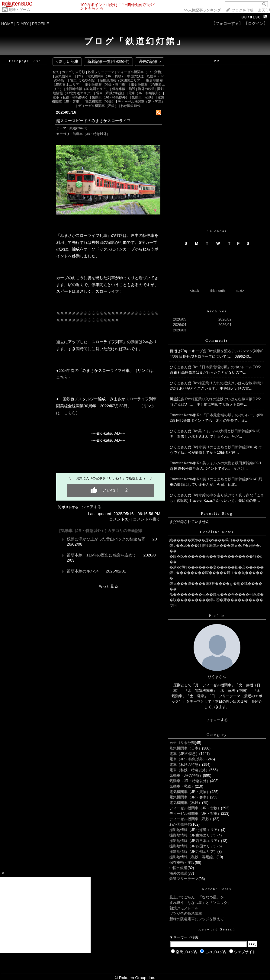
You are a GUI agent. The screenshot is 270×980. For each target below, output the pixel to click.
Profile (217, 616)
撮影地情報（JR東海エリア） (193, 835)
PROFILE (41, 24)
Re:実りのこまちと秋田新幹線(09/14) (228, 479)
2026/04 (180, 325)
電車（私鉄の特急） (111, 93)
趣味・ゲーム (19, 10)
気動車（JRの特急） (186, 775)
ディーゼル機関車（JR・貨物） (141, 72)
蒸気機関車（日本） (70, 76)
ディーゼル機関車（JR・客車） (141, 102)
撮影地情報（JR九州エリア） (87, 89)
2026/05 (180, 319)
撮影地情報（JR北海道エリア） (195, 830)
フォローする (217, 720)
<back (194, 291)
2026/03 (180, 330)
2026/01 (225, 325)
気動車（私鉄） (143, 97)
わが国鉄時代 (130, 106)
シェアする (92, 507)
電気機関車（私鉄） (100, 102)
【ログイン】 (256, 23)
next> (240, 291)
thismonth (217, 291)
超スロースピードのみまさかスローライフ (93, 121)
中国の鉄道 (135, 76)
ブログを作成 (243, 10)
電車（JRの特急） (84, 80)
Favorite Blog (217, 514)
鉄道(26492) (78, 128)
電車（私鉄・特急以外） (71, 97)
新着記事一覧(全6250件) (108, 61)
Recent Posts (217, 889)
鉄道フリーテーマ (101, 72)
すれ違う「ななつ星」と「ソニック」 (200, 903)
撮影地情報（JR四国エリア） (122, 80)
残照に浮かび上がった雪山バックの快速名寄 (106, 539)
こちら (62, 377)
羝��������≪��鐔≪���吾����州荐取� (217, 595)
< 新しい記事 (67, 61)
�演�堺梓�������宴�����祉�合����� (217, 567)
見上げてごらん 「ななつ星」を (197, 897)
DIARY (23, 24)
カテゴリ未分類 (74, 72)
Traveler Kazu (181, 415)
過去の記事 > (150, 61)
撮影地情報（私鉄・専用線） (107, 85)
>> (202, 10)
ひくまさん (179, 367)
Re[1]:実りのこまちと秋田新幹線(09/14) (225, 447)
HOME (7, 24)
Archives (217, 311)
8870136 (251, 17)
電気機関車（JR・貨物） (106, 76)
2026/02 (225, 319)
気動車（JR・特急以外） (110, 97)
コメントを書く (147, 519)
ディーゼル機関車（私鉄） (98, 106)
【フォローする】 (227, 23)
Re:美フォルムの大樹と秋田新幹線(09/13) (227, 431)
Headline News (217, 532)
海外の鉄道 (146, 89)
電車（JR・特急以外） (145, 93)
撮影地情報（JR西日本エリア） (195, 841)
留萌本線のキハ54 (83, 571)
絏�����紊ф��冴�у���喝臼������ (212, 540)
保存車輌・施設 (124, 89)
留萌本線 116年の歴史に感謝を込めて (101, 555)
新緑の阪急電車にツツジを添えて (197, 919)
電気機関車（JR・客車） (190, 797)
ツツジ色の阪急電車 (186, 914)
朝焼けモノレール (184, 908)
